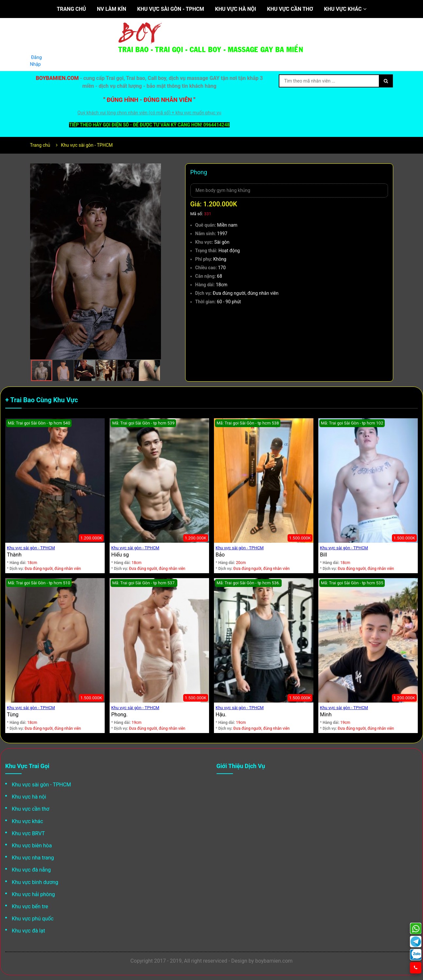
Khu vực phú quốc (33, 919)
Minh (326, 715)
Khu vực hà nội (235, 9)
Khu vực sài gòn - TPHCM (171, 9)
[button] (155, 169)
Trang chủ (71, 9)
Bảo (220, 555)
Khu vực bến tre (30, 906)
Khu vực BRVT (28, 833)
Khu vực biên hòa (32, 846)
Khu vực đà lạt (28, 931)
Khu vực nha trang (33, 858)
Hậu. (221, 715)
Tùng (13, 715)
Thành (14, 555)
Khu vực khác (345, 9)
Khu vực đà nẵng (31, 870)
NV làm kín (111, 9)
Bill (324, 555)
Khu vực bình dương (35, 882)
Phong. (119, 715)
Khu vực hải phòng (33, 894)
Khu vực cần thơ (290, 9)
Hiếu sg (120, 555)
